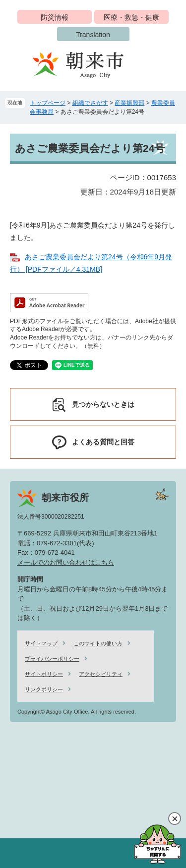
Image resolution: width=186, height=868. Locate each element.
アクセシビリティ (101, 674)
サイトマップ (41, 643)
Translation (93, 35)
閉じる (175, 819)
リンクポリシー (44, 689)
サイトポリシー (44, 674)
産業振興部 (129, 103)
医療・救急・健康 (131, 17)
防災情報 (55, 17)
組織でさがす (90, 103)
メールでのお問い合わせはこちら (66, 562)
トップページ (48, 103)
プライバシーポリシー (52, 659)
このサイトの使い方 (98, 643)
